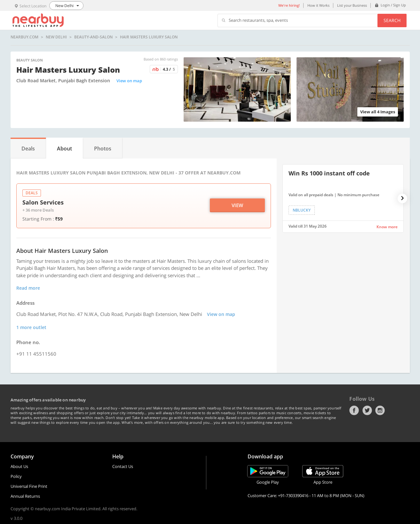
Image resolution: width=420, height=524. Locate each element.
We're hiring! (289, 5)
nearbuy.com (24, 37)
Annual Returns (25, 496)
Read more (28, 288)
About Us (19, 466)
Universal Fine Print (29, 486)
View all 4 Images (378, 112)
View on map (129, 81)
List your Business (352, 5)
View (237, 205)
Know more (387, 227)
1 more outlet (31, 327)
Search (392, 20)
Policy (16, 476)
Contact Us (123, 466)
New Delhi (56, 37)
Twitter (367, 410)
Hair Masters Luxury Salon (149, 37)
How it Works (318, 5)
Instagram (380, 410)
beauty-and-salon (93, 37)
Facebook (354, 410)
